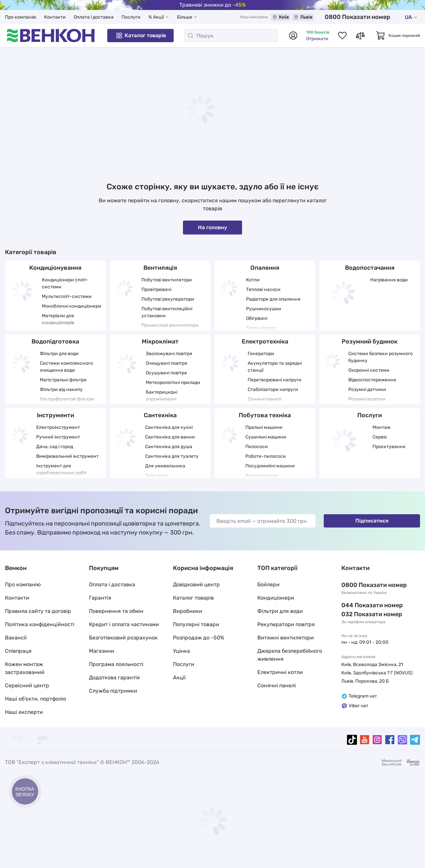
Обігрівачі (257, 318)
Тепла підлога (261, 328)
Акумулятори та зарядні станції (275, 367)
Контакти (55, 17)
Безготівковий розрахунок (123, 638)
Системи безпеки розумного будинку (381, 357)
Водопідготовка (55, 341)
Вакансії (16, 638)
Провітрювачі (156, 289)
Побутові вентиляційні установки (167, 312)
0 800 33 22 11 (368, 17)
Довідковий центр (196, 584)
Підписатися (372, 521)
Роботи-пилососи (266, 456)
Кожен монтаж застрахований (25, 668)
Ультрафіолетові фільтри (67, 399)
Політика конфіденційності (40, 624)
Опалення (265, 268)
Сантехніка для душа (169, 447)
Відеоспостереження (372, 380)
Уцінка (181, 651)
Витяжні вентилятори (286, 638)
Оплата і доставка (94, 17)
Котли (253, 280)
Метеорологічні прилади (173, 383)
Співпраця (18, 651)
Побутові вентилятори (167, 280)
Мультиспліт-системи (67, 296)
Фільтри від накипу (61, 389)
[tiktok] (352, 740)
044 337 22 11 (361, 605)
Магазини (102, 651)
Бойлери (268, 584)
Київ (301, 17)
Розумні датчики (367, 389)
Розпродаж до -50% (199, 638)
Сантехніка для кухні (169, 427)
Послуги (131, 17)
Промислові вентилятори (170, 325)
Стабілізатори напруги (273, 389)
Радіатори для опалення (273, 299)
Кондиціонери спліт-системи (65, 283)
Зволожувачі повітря (169, 354)
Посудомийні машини (270, 466)
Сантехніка (160, 415)
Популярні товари (196, 624)
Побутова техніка (265, 415)
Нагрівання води (389, 280)
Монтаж (382, 427)
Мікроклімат (160, 341)
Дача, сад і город (55, 447)
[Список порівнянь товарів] (360, 36)
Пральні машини (264, 427)
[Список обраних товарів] (342, 36)
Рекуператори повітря (286, 624)
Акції (179, 677)
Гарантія (100, 598)
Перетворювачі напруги (275, 380)
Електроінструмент (58, 427)
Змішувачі (156, 476)
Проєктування (389, 447)
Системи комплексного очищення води (66, 367)
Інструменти (55, 415)
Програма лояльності (116, 664)
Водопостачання (370, 268)
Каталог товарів (141, 36)
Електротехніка (265, 341)
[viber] (402, 740)
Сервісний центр (27, 685)
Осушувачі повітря (166, 373)
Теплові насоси (263, 289)
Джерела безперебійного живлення (290, 655)
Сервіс (380, 437)
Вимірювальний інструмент (67, 456)
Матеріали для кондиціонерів (58, 319)
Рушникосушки (264, 309)
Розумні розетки (367, 399)
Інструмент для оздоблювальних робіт (61, 469)
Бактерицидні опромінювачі (162, 396)
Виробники (188, 611)
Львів (323, 17)
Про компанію (21, 17)
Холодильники (262, 476)
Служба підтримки (113, 691)
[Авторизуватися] (293, 36)
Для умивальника (165, 466)
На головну (212, 227)
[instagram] (377, 740)
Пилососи (257, 447)
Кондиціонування (55, 268)
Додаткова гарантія (114, 677)
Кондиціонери (276, 598)
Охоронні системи (369, 370)
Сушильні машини (266, 437)
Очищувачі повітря (167, 363)
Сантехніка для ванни (170, 437)
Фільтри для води (59, 354)
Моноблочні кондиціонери (72, 306)
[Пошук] (231, 36)
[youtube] (365, 740)
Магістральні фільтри (63, 380)
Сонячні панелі (264, 399)
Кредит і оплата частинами (124, 624)
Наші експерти (24, 712)
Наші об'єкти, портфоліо (36, 699)
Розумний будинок (370, 341)
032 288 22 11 (361, 614)
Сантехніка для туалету (172, 456)
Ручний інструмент (58, 437)
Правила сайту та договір (38, 611)
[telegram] (415, 740)
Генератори (261, 354)
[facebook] (390, 740)
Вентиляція (160, 268)
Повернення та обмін (116, 611)
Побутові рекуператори (168, 299)
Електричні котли (280, 672)
